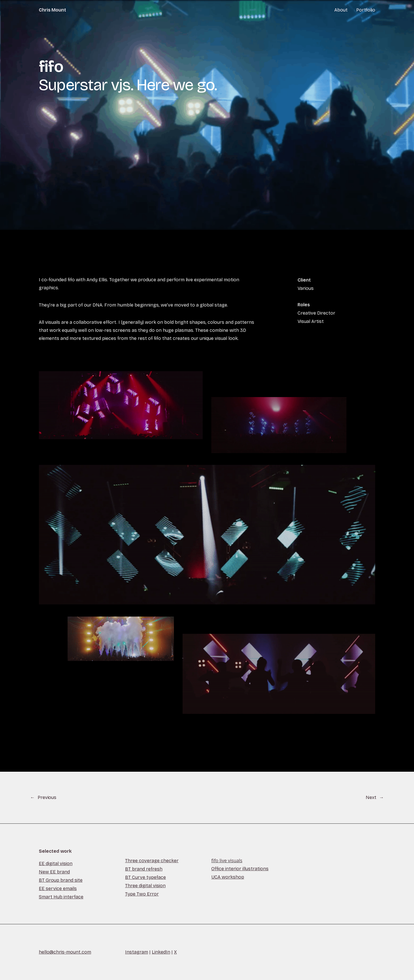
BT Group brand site (61, 880)
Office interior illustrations (240, 869)
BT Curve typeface (145, 877)
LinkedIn (161, 952)
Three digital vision (145, 886)
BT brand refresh (144, 869)
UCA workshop (228, 877)
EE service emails (58, 888)
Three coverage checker (152, 861)
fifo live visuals (227, 860)
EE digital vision (56, 863)
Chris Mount (52, 10)
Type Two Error (142, 894)
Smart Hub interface (61, 897)
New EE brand (54, 872)
